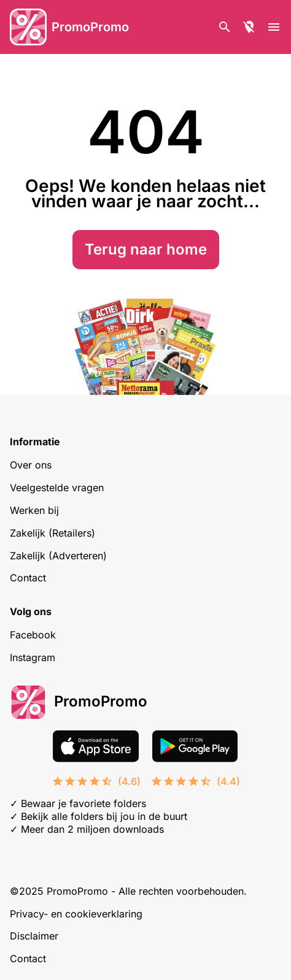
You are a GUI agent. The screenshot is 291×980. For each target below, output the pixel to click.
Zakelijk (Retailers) (52, 533)
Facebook (33, 635)
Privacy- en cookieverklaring (76, 914)
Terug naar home (146, 249)
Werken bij (34, 510)
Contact (28, 578)
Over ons (31, 465)
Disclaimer (34, 936)
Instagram (33, 657)
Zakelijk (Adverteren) (58, 556)
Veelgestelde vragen (57, 488)
